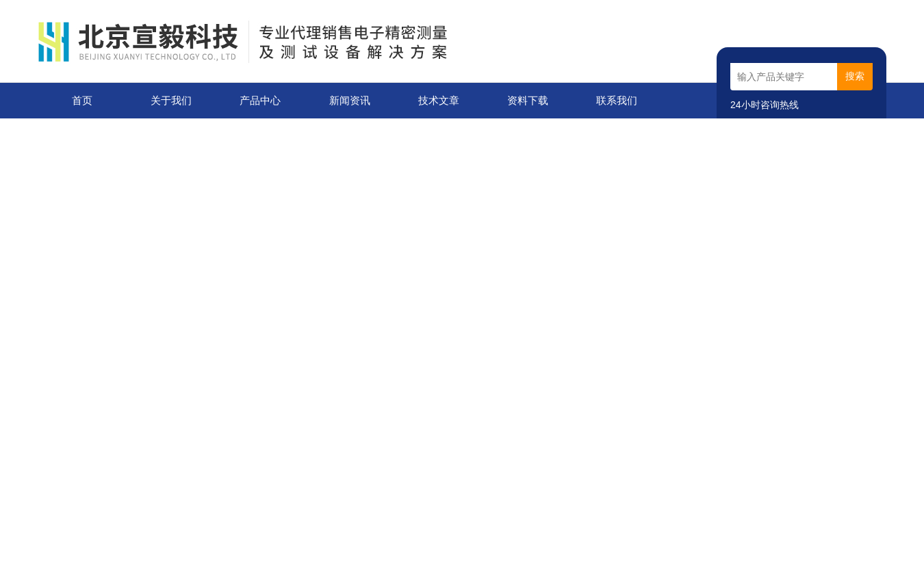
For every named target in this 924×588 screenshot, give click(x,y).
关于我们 (171, 100)
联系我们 (617, 100)
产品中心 (260, 100)
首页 (82, 100)
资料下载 (528, 100)
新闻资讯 (350, 100)
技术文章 (439, 100)
